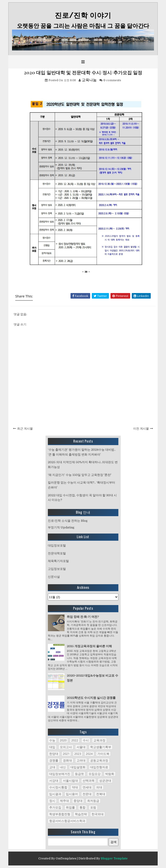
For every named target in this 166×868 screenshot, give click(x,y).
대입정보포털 (57, 545)
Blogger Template (114, 858)
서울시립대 (70, 781)
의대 (99, 787)
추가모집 (55, 807)
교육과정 (99, 740)
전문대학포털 (57, 553)
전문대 (87, 794)
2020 (63, 740)
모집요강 (95, 774)
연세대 (87, 787)
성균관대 (105, 781)
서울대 (81, 747)
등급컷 (79, 774)
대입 (52, 747)
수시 (86, 740)
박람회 (110, 774)
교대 (52, 767)
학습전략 (81, 814)
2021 (66, 754)
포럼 (93, 807)
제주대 (64, 801)
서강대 (54, 781)
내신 (63, 767)
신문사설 (54, 577)
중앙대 (78, 801)
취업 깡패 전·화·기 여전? (83, 617)
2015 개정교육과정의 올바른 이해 (89, 646)
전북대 (101, 794)
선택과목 (89, 781)
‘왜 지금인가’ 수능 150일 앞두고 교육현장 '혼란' (80, 475)
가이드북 (103, 754)
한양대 (54, 754)
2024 (89, 754)
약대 (75, 787)
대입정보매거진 (60, 774)
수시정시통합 (58, 787)
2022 (75, 740)
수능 (52, 740)
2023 (78, 754)
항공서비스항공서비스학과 (67, 821)
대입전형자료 (99, 767)
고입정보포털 (57, 569)
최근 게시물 (25, 429)
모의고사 (66, 747)
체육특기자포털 (58, 561)
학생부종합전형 (60, 814)
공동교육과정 (99, 760)
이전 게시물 (141, 429)
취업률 (70, 807)
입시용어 (72, 794)
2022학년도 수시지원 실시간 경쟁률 (91, 698)
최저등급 (93, 801)
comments (112, 80)
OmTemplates (66, 858)
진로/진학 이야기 (83, 16)
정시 (52, 801)
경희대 (67, 760)
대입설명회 (78, 767)
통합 (83, 807)
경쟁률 (54, 760)
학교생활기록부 (101, 747)
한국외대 (98, 814)
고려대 (81, 760)
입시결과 (55, 794)
